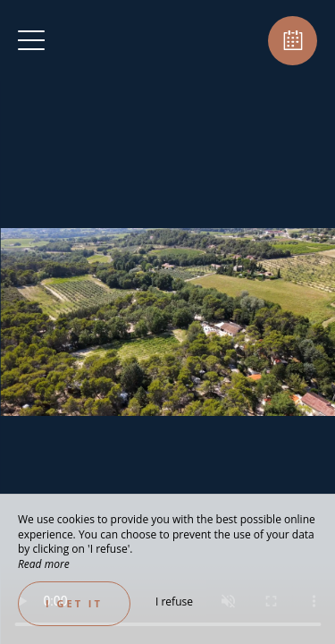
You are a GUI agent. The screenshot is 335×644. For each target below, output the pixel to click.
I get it (74, 603)
